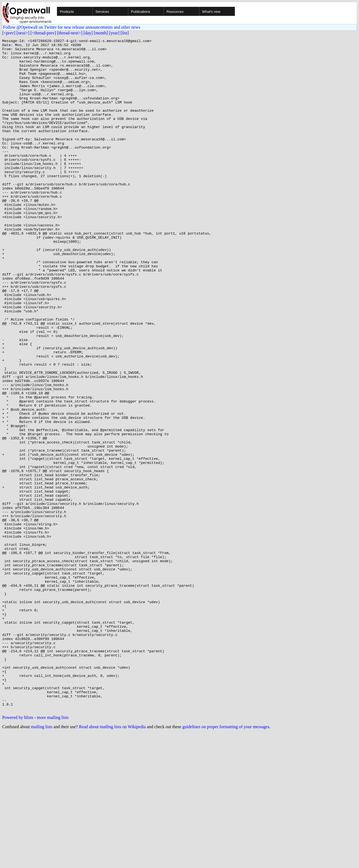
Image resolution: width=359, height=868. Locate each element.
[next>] (23, 33)
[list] (125, 33)
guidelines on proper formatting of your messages (226, 861)
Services (102, 12)
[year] (114, 33)
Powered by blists (18, 852)
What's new (211, 12)
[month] (101, 33)
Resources (175, 12)
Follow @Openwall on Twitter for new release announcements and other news (72, 27)
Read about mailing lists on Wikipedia (112, 861)
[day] (88, 33)
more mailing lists (53, 852)
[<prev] (9, 33)
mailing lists (42, 861)
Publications (141, 12)
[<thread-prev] (43, 33)
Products (67, 12)
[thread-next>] (70, 33)
